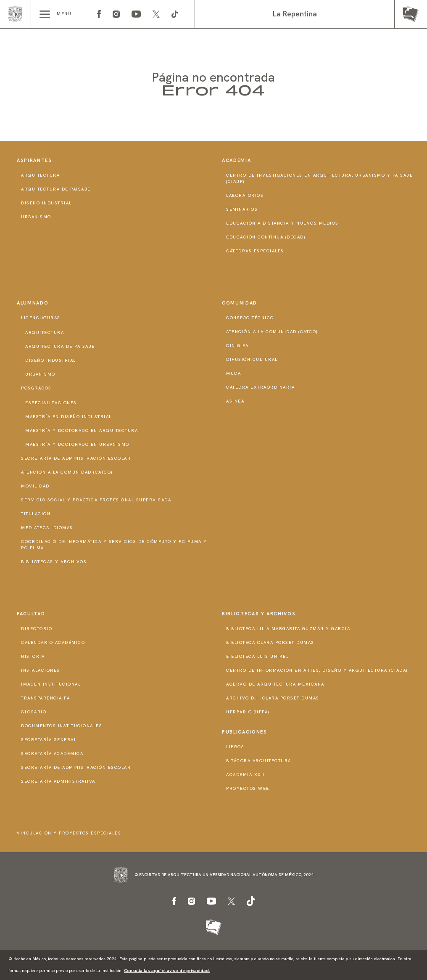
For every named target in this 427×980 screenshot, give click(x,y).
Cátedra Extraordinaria (260, 387)
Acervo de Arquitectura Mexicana (275, 684)
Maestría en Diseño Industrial (69, 417)
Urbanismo (36, 217)
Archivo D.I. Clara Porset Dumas (273, 698)
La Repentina (295, 14)
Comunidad (240, 303)
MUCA (233, 373)
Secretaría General (49, 740)
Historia (33, 656)
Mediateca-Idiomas (47, 528)
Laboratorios (245, 195)
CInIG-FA (237, 346)
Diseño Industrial (46, 203)
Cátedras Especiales (255, 251)
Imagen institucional (51, 684)
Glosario (34, 712)
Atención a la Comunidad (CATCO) (67, 472)
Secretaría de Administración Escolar (76, 458)
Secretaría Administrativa (58, 781)
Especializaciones (51, 403)
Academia (236, 160)
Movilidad (35, 486)
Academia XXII (246, 775)
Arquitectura (40, 175)
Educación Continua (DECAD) (266, 237)
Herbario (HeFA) (248, 712)
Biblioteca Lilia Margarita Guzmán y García (288, 629)
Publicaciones (244, 732)
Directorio (37, 629)
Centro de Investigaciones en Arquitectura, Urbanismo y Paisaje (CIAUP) (319, 178)
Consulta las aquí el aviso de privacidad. (167, 971)
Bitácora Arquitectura (259, 761)
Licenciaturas (41, 318)
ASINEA (235, 401)
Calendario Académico (53, 642)
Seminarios (242, 209)
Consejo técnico (250, 318)
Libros (235, 747)
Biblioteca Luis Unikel (257, 656)
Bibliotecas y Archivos (54, 562)
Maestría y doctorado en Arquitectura (82, 430)
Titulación (36, 514)
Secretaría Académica (52, 754)
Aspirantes (34, 160)
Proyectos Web (248, 788)
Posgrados (36, 388)
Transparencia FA (45, 698)
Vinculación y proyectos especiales (69, 833)
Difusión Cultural (252, 359)
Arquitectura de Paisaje (56, 189)
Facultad (31, 614)
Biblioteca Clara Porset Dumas (270, 642)
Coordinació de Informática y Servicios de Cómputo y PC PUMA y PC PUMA (114, 545)
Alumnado (33, 303)
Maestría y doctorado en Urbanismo (77, 444)
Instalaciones (41, 670)
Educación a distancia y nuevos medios (282, 223)
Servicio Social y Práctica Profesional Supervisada (96, 500)
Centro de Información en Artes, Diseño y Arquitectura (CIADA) (317, 670)
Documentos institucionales (62, 726)
